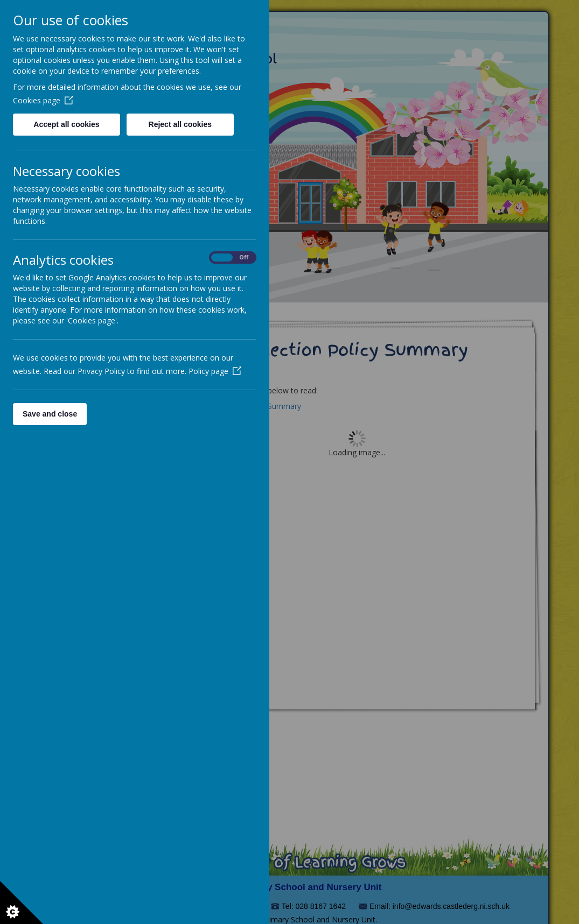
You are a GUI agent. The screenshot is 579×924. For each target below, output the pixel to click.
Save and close (50, 414)
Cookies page (43, 100)
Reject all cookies (180, 124)
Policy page (215, 371)
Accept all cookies (66, 124)
